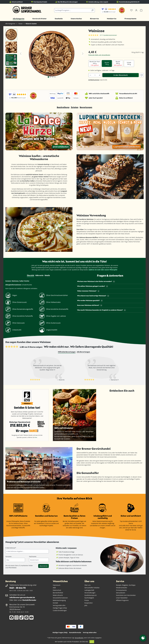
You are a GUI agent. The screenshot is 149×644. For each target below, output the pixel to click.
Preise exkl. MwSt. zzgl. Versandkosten (99, 55)
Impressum (57, 585)
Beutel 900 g (118, 63)
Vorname (8, 556)
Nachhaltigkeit (89, 598)
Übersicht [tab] (31, 275)
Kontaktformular (29, 600)
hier (36, 437)
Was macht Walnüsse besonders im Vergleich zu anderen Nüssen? (102, 310)
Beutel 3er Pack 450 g (95, 63)
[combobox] (72, 10)
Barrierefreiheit (58, 593)
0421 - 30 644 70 (17, 588)
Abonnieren (43, 566)
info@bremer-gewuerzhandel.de (22, 597)
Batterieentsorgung (59, 600)
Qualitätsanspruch (91, 595)
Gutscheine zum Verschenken (126, 595)
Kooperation (89, 603)
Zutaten (75, 107)
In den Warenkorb (121, 75)
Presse (87, 600)
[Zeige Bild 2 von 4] (51, 77)
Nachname (33, 556)
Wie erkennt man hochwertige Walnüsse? (93, 296)
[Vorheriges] (21, 54)
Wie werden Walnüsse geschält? (90, 301)
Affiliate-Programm (122, 600)
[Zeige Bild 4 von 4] (55, 77)
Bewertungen (86, 107)
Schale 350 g (129, 63)
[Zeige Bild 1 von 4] (48, 77)
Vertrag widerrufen (59, 605)
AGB (54, 588)
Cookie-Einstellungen (60, 610)
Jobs (86, 605)
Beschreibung (63, 107)
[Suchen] (92, 10)
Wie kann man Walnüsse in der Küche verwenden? (96, 282)
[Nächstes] (83, 54)
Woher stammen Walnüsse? (88, 291)
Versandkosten (79, 638)
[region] (45, 54)
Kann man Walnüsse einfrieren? (90, 305)
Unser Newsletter (122, 598)
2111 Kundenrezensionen (108, 35)
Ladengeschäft (89, 590)
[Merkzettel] (131, 10)
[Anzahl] (95, 75)
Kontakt (55, 603)
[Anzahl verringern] (90, 75)
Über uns (88, 585)
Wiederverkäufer (122, 588)
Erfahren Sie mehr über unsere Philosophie (103, 270)
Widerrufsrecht (58, 595)
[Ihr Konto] (136, 10)
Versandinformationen (60, 598)
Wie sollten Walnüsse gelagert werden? (93, 286)
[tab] (67, 352)
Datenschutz (57, 590)
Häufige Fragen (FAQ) (60, 608)
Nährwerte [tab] (39, 275)
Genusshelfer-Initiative (92, 588)
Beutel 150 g (107, 63)
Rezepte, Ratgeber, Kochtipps (126, 585)
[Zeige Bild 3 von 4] (53, 77)
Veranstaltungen (90, 593)
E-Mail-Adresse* (11, 548)
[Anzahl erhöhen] (100, 75)
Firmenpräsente (121, 590)
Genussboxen (121, 593)
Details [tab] (47, 275)
